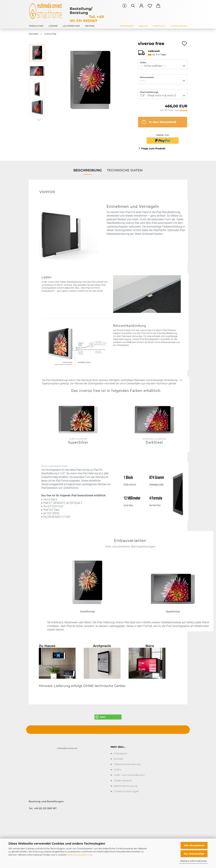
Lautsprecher (71, 26)
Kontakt (119, 759)
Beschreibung (88, 170)
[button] (141, 6)
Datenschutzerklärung (80, 855)
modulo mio (36, 26)
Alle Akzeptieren (194, 845)
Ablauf (143, 26)
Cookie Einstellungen (126, 791)
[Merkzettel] (150, 6)
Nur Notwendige (194, 854)
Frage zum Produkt (153, 148)
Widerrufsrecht (123, 781)
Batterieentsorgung (126, 786)
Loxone (53, 26)
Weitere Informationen (193, 861)
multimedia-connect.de (67, 748)
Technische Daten (125, 170)
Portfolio (159, 26)
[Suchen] (133, 6)
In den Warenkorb (159, 122)
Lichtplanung (179, 26)
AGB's (117, 770)
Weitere (90, 26)
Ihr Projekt (127, 26)
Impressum (121, 753)
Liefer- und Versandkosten (129, 775)
